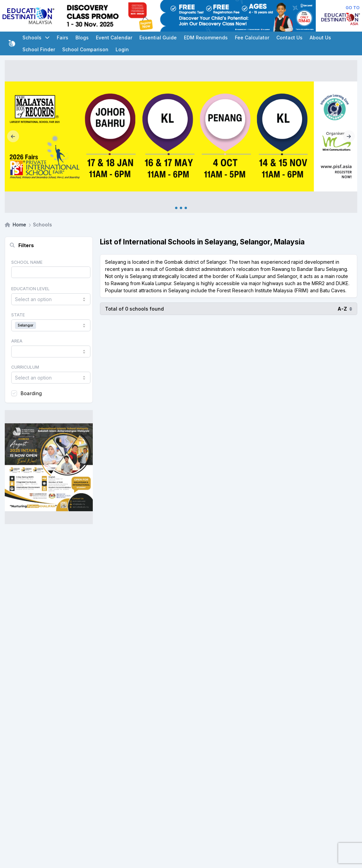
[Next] (349, 136)
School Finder (39, 49)
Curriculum (25, 367)
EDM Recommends (206, 38)
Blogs (82, 38)
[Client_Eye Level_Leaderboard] (188, 16)
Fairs (63, 38)
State (18, 315)
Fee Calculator (252, 38)
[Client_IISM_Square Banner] (49, 467)
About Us (320, 38)
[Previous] (13, 136)
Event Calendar (114, 38)
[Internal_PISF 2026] (181, 136)
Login (122, 49)
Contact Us (289, 38)
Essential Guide (158, 38)
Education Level (30, 289)
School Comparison (85, 49)
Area (17, 341)
